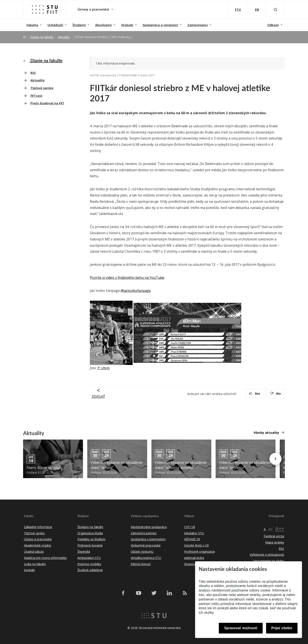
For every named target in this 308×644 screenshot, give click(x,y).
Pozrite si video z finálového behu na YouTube (127, 278)
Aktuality (64, 37)
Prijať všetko (282, 628)
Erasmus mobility (89, 564)
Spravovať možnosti (241, 628)
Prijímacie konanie (90, 545)
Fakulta (32, 25)
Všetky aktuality (266, 433)
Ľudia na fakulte (35, 564)
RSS (33, 73)
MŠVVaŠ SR (192, 539)
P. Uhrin (104, 368)
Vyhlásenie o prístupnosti (267, 555)
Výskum (127, 25)
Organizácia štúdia (90, 533)
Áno (255, 394)
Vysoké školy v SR (196, 545)
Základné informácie (38, 527)
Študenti (79, 25)
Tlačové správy (42, 88)
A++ (280, 528)
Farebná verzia (274, 536)
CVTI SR (190, 527)
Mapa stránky (275, 542)
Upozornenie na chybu (269, 561)
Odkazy (273, 25)
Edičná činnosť (141, 564)
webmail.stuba (194, 558)
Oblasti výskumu (142, 552)
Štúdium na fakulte (90, 527)
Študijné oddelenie (90, 570)
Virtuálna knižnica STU (146, 558)
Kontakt (29, 570)
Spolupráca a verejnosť (160, 25)
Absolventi (103, 25)
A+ (270, 529)
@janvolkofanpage (136, 291)
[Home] (24, 37)
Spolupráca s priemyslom (148, 539)
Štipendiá (84, 552)
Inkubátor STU (194, 533)
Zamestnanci (198, 25)
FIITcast (36, 96)
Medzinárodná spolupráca (149, 527)
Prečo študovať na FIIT (47, 103)
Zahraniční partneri (144, 533)
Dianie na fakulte (42, 37)
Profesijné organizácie (200, 552)
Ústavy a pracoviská (94, 9)
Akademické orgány (38, 545)
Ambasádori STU (89, 558)
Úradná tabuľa (34, 552)
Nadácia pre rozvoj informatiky (45, 558)
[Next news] (275, 459)
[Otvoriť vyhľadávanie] (275, 10)
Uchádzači (55, 25)
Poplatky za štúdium (91, 539)
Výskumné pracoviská (146, 545)
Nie (276, 394)
